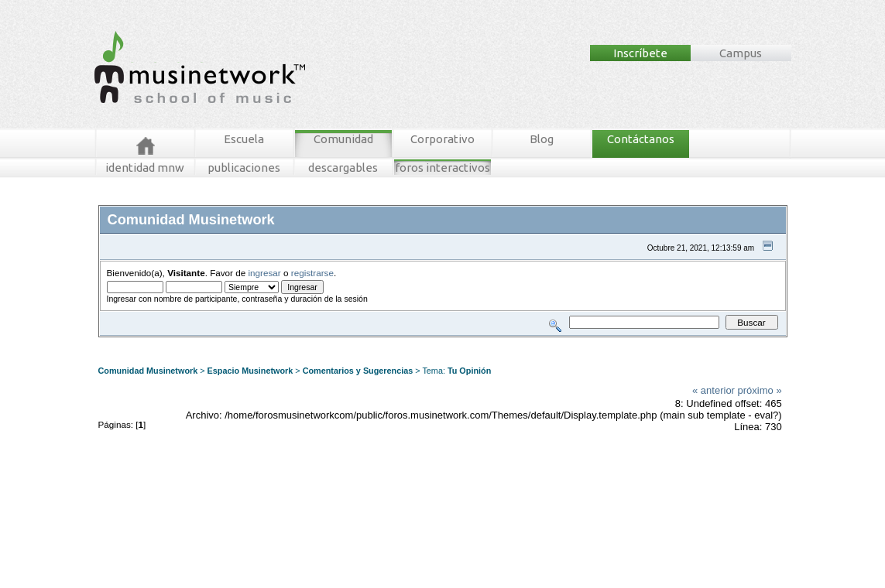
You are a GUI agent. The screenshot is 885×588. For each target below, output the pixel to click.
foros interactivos (442, 168)
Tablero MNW (285, 343)
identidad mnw (145, 168)
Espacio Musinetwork (250, 371)
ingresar (265, 273)
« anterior (713, 390)
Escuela (244, 139)
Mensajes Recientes (189, 343)
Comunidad (343, 139)
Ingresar (329, 343)
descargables (343, 168)
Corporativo (442, 139)
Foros (132, 343)
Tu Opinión (469, 371)
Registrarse (371, 343)
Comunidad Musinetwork (148, 371)
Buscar (243, 343)
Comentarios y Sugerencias (358, 371)
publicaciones (244, 168)
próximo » (760, 390)
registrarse (312, 273)
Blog (542, 139)
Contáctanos (641, 139)
